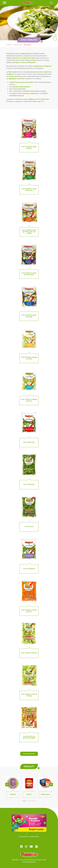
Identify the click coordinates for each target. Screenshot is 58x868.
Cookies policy (34, 836)
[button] (23, 801)
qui (23, 96)
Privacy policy (24, 836)
